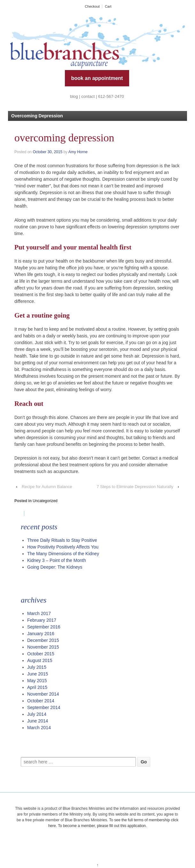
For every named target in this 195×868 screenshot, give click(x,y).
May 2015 (37, 681)
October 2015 (41, 654)
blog (74, 96)
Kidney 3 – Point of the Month (57, 560)
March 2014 (39, 728)
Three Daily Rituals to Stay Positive (62, 540)
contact (88, 96)
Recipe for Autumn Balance (47, 487)
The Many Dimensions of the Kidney (63, 554)
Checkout (92, 6)
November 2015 (43, 647)
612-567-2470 (111, 96)
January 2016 (41, 634)
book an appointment (97, 78)
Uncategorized (45, 501)
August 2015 (40, 660)
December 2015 (43, 640)
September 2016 (44, 627)
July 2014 (37, 714)
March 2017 (39, 613)
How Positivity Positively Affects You (63, 547)
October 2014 (41, 701)
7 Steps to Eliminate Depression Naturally (135, 487)
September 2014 (44, 707)
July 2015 (37, 667)
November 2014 (43, 694)
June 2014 (38, 721)
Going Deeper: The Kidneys (55, 567)
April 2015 (37, 687)
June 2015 (38, 674)
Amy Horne (78, 152)
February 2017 (42, 620)
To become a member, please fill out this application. (102, 826)
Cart (108, 6)
